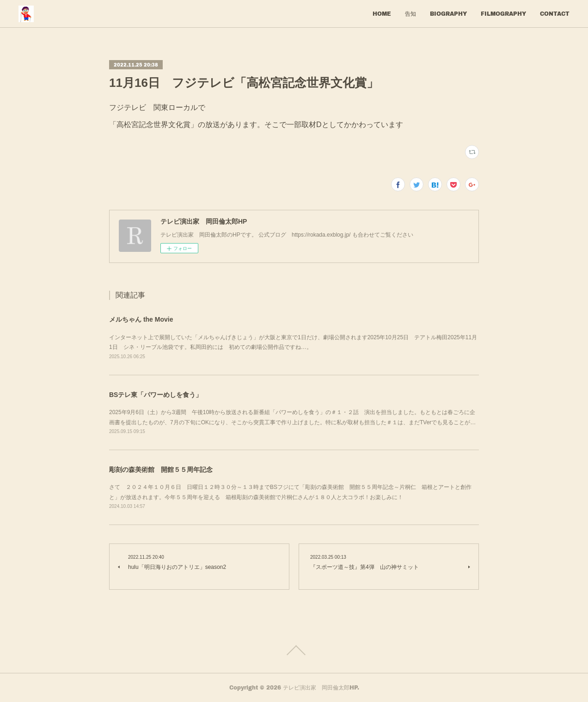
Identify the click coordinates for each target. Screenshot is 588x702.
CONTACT (555, 14)
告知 (410, 14)
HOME (382, 14)
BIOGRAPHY (448, 14)
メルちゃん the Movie (141, 319)
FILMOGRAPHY (503, 14)
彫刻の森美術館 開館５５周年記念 (161, 470)
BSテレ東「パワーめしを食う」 (156, 395)
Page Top (294, 650)
